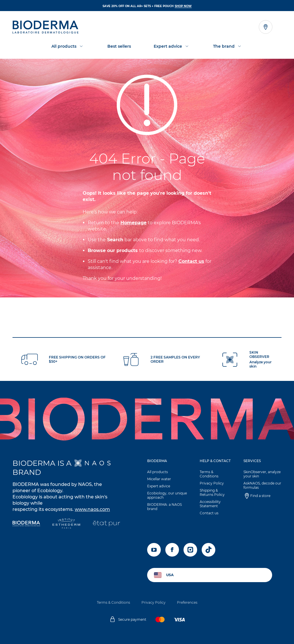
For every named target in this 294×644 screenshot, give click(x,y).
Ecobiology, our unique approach (167, 495)
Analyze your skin (260, 364)
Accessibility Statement (210, 504)
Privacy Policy (212, 483)
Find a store (260, 496)
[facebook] (172, 550)
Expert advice (159, 486)
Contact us (209, 513)
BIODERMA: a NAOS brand (164, 507)
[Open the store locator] (266, 27)
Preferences (187, 602)
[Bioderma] (26, 524)
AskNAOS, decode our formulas (262, 485)
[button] (167, 486)
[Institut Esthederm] (66, 524)
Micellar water (159, 479)
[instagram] (190, 550)
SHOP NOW (183, 6)
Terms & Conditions (209, 474)
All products (158, 472)
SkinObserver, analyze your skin (262, 474)
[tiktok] (208, 550)
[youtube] (154, 550)
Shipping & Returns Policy (212, 492)
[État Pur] (106, 524)
